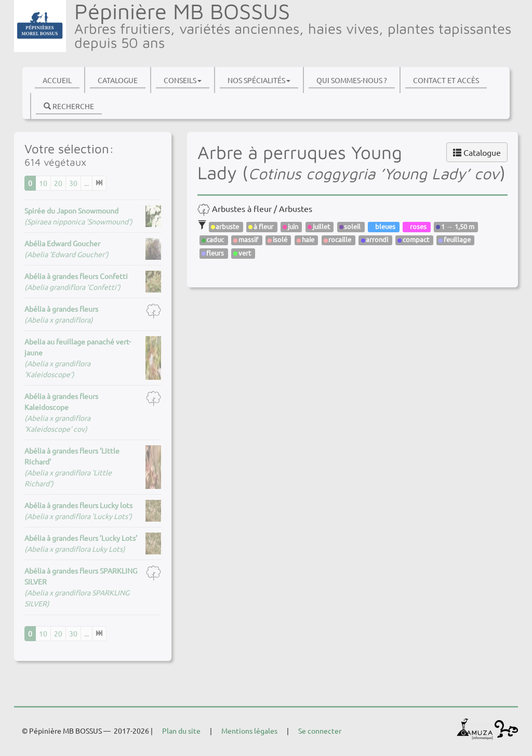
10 (43, 183)
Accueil (57, 80)
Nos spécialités (259, 80)
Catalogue (118, 80)
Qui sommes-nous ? (352, 80)
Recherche (69, 106)
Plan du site (181, 731)
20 (58, 183)
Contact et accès (446, 80)
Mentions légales (249, 731)
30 (73, 183)
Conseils (183, 80)
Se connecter (320, 731)
